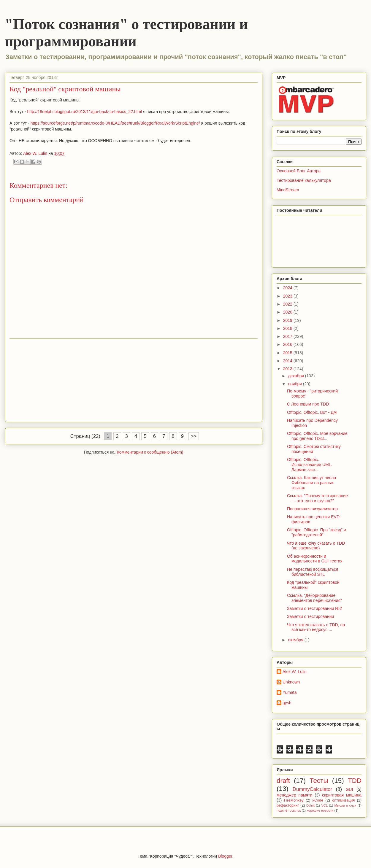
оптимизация (343, 800)
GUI (349, 789)
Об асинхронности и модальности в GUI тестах (315, 559)
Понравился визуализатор (312, 509)
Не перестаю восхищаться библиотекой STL (313, 572)
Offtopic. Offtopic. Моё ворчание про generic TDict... (317, 436)
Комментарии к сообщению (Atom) (150, 452)
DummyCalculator (312, 789)
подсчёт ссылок (289, 810)
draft (283, 781)
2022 (288, 304)
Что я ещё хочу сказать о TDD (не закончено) (316, 546)
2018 (288, 328)
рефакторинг (288, 805)
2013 (288, 369)
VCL (324, 805)
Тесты (319, 781)
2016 (288, 344)
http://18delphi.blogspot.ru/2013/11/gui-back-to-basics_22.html (85, 112)
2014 (288, 361)
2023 (288, 296)
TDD (355, 781)
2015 (288, 353)
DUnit (310, 805)
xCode (318, 800)
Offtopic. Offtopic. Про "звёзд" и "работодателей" (317, 532)
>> (194, 436)
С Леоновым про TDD (308, 404)
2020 (288, 312)
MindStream (288, 190)
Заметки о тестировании (310, 616)
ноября (295, 384)
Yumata (290, 692)
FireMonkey (294, 800)
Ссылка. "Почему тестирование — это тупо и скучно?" (317, 498)
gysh (287, 703)
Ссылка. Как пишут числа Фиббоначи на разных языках (311, 483)
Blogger (225, 856)
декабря (296, 376)
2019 (288, 320)
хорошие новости (320, 810)
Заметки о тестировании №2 (314, 608)
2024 (288, 288)
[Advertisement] (134, 380)
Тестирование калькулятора (304, 180)
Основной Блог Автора (299, 171)
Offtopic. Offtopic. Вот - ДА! (312, 412)
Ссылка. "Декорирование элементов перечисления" (314, 598)
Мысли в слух (345, 805)
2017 (288, 336)
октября (296, 640)
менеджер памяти (294, 795)
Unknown (291, 682)
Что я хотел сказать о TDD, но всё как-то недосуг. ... (316, 627)
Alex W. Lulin (295, 672)
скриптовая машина (342, 795)
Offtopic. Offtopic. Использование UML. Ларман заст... (310, 465)
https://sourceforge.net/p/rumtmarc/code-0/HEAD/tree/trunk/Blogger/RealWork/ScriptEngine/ (115, 123)
